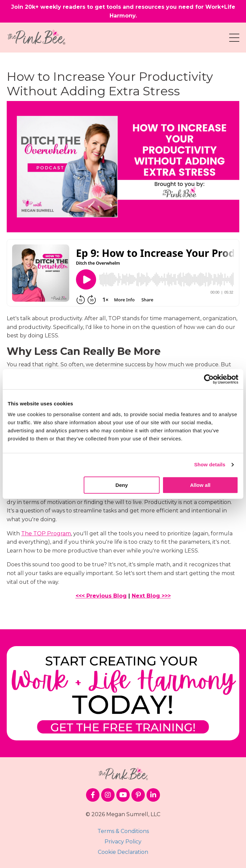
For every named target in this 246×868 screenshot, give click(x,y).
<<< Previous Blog (101, 596)
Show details (210, 464)
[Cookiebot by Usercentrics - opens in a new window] (209, 379)
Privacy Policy (123, 842)
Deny (122, 485)
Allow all (200, 485)
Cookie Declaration (123, 852)
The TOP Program (46, 533)
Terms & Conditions (123, 831)
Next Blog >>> (151, 596)
